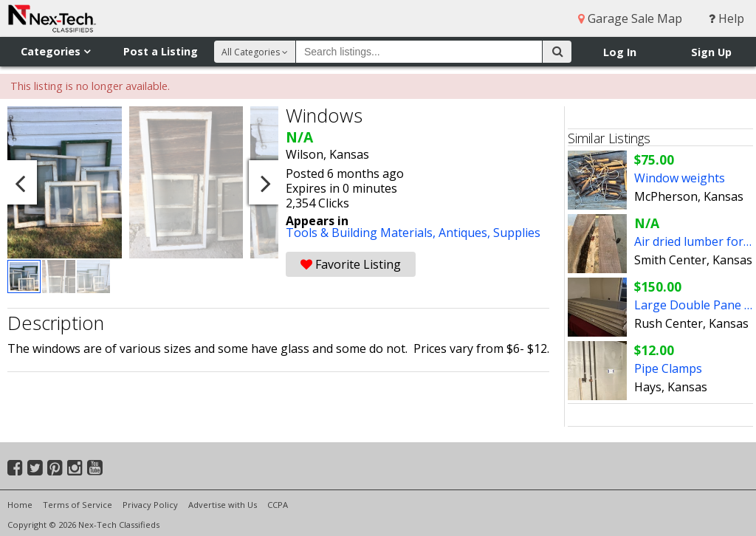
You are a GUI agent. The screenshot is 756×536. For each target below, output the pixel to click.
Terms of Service (78, 505)
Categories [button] (55, 51)
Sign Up (711, 52)
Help (726, 18)
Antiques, (466, 233)
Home (20, 505)
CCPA (278, 505)
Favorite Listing (351, 264)
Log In (620, 52)
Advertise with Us (223, 505)
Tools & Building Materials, (362, 233)
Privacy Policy (150, 505)
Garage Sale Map (630, 18)
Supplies (517, 233)
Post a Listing (161, 51)
